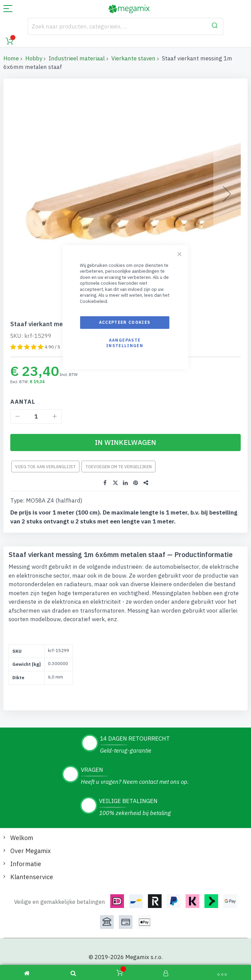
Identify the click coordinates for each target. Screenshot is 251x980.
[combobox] (125, 26)
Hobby (34, 58)
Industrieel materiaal (77, 58)
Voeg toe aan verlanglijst (45, 467)
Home (11, 58)
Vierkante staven (133, 58)
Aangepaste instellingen (125, 343)
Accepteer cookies (125, 322)
